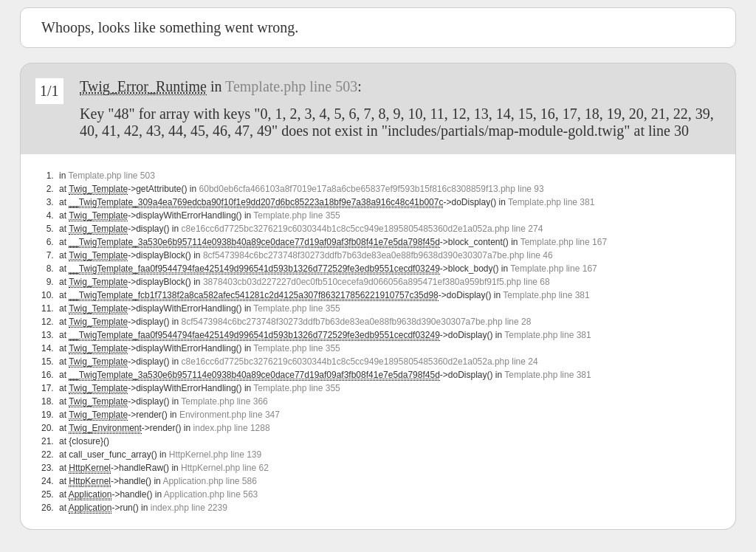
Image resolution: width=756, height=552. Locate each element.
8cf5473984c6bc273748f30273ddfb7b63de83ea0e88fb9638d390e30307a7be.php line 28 (357, 322)
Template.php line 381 (551, 202)
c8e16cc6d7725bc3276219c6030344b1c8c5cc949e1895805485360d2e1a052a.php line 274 (362, 229)
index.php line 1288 (232, 428)
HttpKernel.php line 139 (215, 455)
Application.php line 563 (211, 494)
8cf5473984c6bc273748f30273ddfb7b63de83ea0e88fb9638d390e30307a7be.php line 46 (378, 255)
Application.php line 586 (209, 481)
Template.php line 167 (564, 242)
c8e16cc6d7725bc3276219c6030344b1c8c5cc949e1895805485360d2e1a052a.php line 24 (360, 362)
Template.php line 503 (291, 86)
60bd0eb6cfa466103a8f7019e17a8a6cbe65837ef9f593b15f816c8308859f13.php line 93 (372, 189)
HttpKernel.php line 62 (225, 468)
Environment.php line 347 (230, 415)
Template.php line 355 (296, 215)
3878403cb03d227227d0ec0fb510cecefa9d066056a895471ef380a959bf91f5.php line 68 (377, 282)
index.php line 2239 (189, 508)
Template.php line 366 (224, 401)
